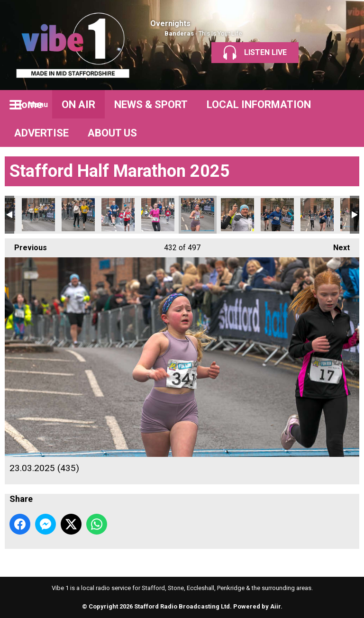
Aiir (275, 606)
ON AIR (78, 105)
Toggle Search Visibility (345, 104)
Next (337, 245)
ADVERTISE (41, 133)
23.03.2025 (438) (317, 215)
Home (28, 105)
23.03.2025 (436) (237, 215)
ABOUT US (112, 133)
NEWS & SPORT (151, 105)
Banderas (179, 33)
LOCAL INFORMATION (259, 105)
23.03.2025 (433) (158, 215)
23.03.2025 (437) (277, 215)
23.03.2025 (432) (118, 215)
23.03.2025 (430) (38, 215)
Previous (26, 245)
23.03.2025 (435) (198, 215)
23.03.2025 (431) (78, 215)
